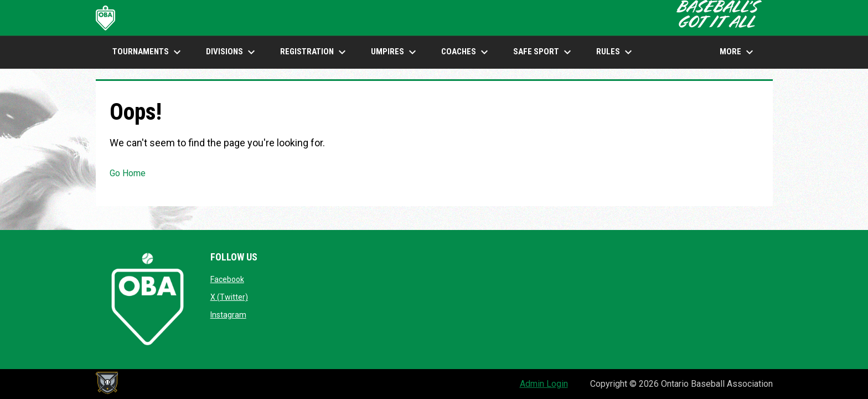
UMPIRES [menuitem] (395, 52)
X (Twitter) (229, 297)
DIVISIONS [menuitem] (232, 52)
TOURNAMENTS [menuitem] (148, 52)
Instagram (228, 315)
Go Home (128, 173)
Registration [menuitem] (314, 52)
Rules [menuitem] (616, 52)
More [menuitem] (738, 52)
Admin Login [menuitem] (544, 384)
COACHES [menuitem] (466, 52)
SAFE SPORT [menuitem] (544, 52)
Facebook (227, 279)
